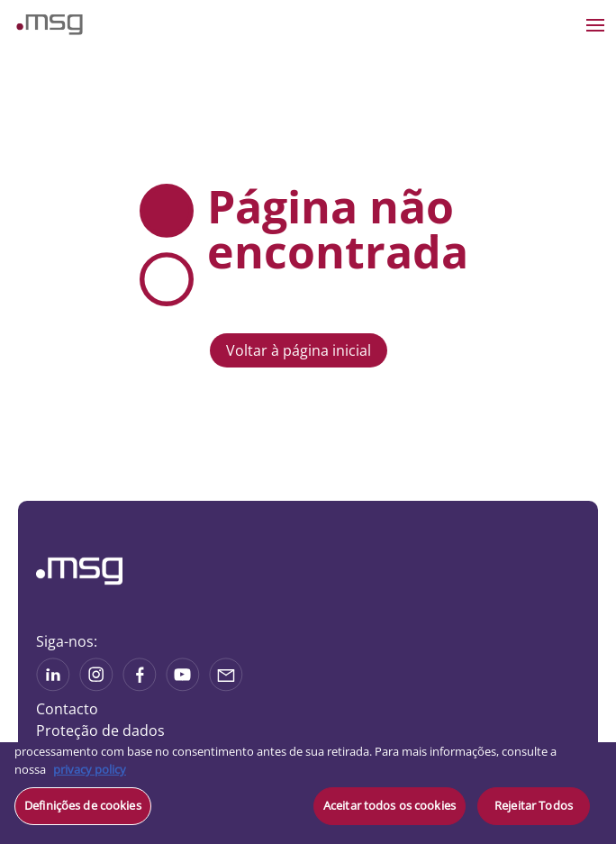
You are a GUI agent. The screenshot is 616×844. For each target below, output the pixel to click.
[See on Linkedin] (140, 685)
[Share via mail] (226, 685)
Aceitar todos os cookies (390, 805)
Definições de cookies (83, 805)
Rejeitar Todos (534, 805)
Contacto (67, 709)
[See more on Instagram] (96, 685)
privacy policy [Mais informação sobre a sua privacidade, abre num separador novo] (90, 769)
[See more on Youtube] (183, 685)
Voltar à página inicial (299, 350)
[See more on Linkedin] (53, 685)
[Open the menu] (595, 25)
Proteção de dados (100, 731)
